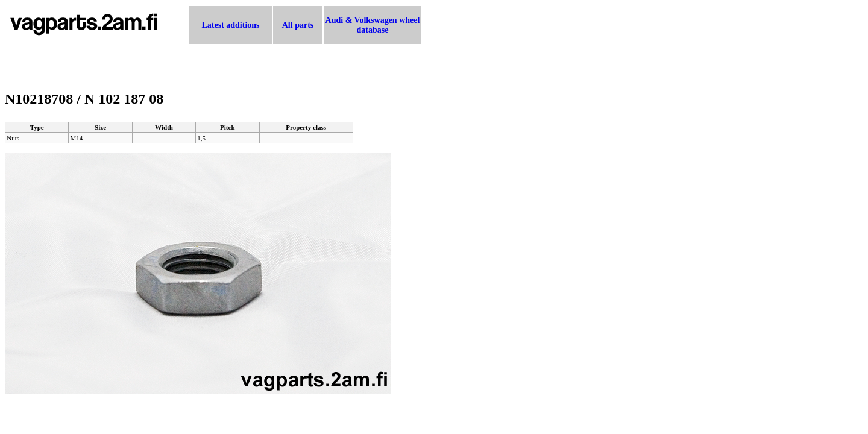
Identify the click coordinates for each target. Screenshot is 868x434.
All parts (298, 25)
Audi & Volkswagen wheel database (373, 25)
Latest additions (230, 25)
